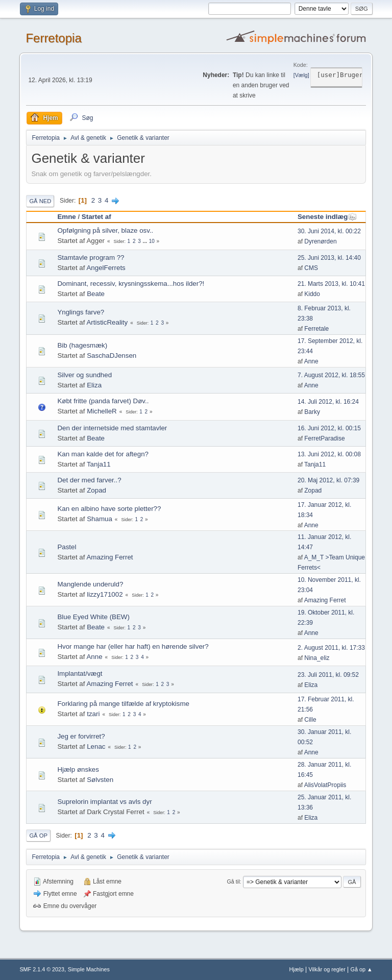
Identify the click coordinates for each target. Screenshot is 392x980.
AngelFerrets (106, 268)
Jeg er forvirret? (81, 736)
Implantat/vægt (80, 673)
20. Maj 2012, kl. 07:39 (328, 480)
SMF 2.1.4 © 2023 (42, 969)
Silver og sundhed (84, 375)
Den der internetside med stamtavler (112, 428)
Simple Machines (89, 969)
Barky (312, 412)
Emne (66, 217)
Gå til (233, 881)
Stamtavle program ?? (91, 258)
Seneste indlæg (327, 217)
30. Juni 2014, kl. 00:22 (329, 231)
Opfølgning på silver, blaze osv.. (105, 230)
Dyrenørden (320, 241)
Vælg (301, 75)
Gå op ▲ (362, 969)
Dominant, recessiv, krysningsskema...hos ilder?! (131, 284)
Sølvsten (100, 780)
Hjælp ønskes (78, 769)
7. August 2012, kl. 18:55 (331, 375)
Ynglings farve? (81, 312)
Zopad (96, 490)
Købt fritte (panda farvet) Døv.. (103, 401)
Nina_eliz (317, 658)
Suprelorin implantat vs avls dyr (104, 802)
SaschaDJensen (112, 356)
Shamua (100, 519)
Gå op (38, 836)
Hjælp (297, 969)
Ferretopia (53, 38)
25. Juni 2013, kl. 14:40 (329, 258)
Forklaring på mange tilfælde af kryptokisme (123, 704)
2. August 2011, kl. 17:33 (331, 648)
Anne (311, 361)
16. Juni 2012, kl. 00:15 (329, 428)
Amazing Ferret (109, 557)
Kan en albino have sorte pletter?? (109, 509)
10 (152, 241)
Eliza (94, 385)
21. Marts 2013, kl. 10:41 (331, 284)
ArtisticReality (107, 322)
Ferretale (316, 329)
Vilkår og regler (327, 969)
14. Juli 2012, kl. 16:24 (328, 402)
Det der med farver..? (89, 480)
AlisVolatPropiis (325, 785)
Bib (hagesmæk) (82, 345)
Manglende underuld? (90, 584)
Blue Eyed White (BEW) (93, 617)
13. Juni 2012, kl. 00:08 (329, 454)
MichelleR (102, 411)
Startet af (96, 217)
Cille (310, 720)
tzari (93, 714)
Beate (96, 294)
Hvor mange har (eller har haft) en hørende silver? (133, 646)
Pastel (67, 547)
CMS (311, 268)
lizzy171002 (105, 594)
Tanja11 (99, 464)
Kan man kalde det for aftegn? (103, 454)
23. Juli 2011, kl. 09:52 (328, 675)
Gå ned (40, 201)
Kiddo (312, 294)
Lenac (96, 746)
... (146, 241)
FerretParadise (324, 438)
